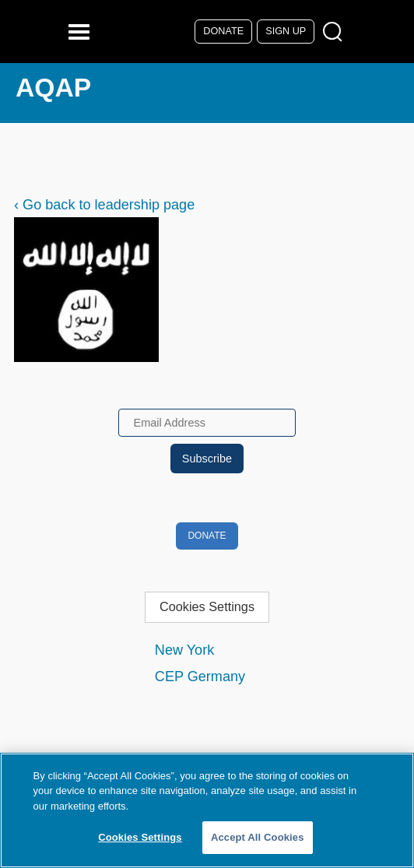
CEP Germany (200, 676)
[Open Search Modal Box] (336, 32)
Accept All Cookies (258, 837)
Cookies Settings (207, 606)
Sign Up (286, 31)
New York (184, 650)
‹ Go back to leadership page (104, 205)
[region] (207, 810)
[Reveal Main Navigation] (81, 32)
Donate (223, 31)
